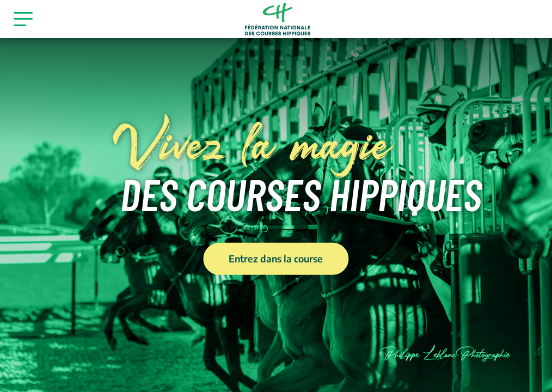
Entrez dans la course (276, 258)
